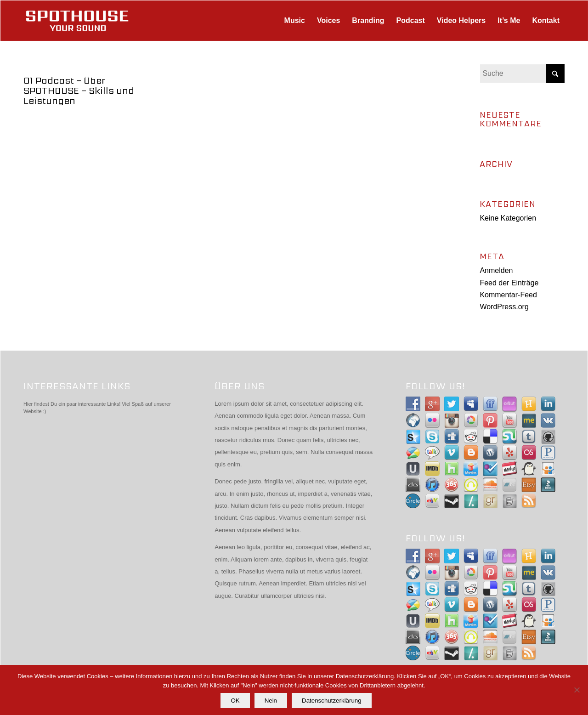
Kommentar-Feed (508, 295)
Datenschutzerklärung (332, 701)
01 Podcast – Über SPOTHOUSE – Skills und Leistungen (79, 91)
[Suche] (522, 74)
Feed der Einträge (509, 283)
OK (235, 701)
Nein (271, 701)
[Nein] (577, 690)
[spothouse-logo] (77, 21)
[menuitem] (295, 21)
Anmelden (496, 270)
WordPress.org (504, 307)
